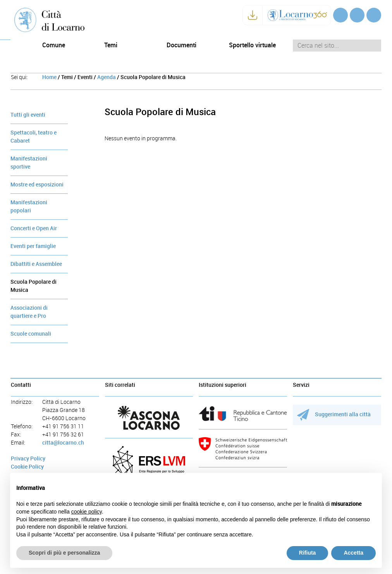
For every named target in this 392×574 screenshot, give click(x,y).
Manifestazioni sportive (29, 163)
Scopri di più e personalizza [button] (64, 553)
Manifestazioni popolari (29, 207)
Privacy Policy (28, 459)
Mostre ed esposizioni (37, 185)
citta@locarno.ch (63, 443)
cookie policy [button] (87, 512)
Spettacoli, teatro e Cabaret (34, 137)
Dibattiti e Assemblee (36, 264)
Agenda (107, 77)
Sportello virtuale (252, 45)
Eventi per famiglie (33, 246)
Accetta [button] (353, 553)
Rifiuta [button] (308, 553)
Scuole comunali (31, 334)
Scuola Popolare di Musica (34, 286)
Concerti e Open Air (34, 228)
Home (49, 77)
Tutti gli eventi (28, 115)
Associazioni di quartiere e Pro (29, 312)
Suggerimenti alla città (334, 415)
